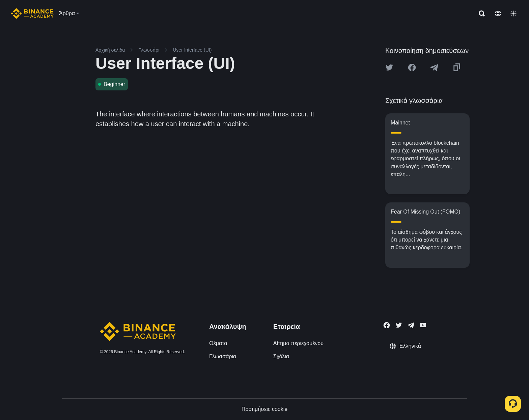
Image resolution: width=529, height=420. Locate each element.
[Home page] (32, 13)
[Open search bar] (480, 13)
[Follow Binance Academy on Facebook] (387, 325)
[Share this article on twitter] (389, 67)
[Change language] (498, 13)
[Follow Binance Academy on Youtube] (423, 325)
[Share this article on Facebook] (412, 67)
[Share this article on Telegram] (434, 67)
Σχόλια (281, 356)
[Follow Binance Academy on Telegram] (411, 325)
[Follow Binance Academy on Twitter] (399, 325)
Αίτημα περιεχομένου (298, 343)
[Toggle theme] (513, 13)
